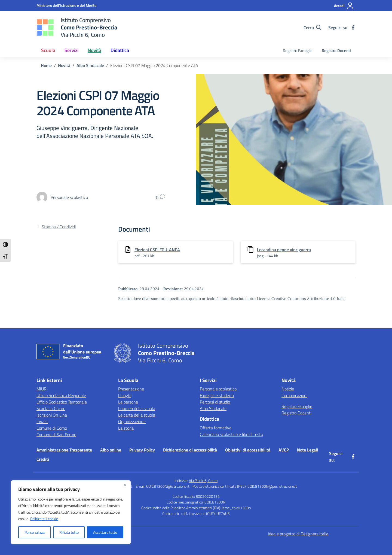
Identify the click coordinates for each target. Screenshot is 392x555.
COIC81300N (215, 502)
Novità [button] (94, 50)
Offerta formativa (216, 428)
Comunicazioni (294, 395)
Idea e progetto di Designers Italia (298, 534)
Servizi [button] (71, 50)
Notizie (288, 389)
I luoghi (125, 395)
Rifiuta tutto (69, 532)
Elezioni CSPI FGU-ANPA (157, 250)
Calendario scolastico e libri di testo (231, 434)
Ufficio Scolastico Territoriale (62, 402)
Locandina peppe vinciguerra (284, 250)
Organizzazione (132, 421)
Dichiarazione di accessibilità (190, 450)
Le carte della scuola (137, 415)
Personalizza (35, 532)
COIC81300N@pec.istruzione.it (272, 486)
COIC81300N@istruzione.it (168, 486)
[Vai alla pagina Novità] (64, 65)
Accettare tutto (105, 532)
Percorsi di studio (215, 402)
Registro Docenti (336, 51)
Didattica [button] (120, 50)
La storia (126, 428)
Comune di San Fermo (56, 435)
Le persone (128, 402)
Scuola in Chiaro (51, 408)
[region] (71, 512)
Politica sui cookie (44, 519)
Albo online (111, 450)
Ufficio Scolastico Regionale (61, 395)
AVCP (284, 450)
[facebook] (353, 28)
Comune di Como (52, 428)
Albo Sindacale (213, 408)
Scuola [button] (48, 50)
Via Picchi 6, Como (203, 480)
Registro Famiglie (298, 51)
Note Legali (307, 450)
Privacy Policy (142, 450)
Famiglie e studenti (217, 395)
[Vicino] (125, 485)
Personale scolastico (218, 389)
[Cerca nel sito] (312, 28)
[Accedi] (344, 6)
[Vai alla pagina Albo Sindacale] (90, 65)
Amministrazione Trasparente (64, 450)
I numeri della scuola (137, 408)
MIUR (42, 389)
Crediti (43, 459)
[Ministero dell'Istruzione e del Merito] (66, 5)
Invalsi (42, 421)
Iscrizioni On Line (52, 415)
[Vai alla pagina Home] (46, 65)
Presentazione (131, 389)
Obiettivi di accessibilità (248, 450)
